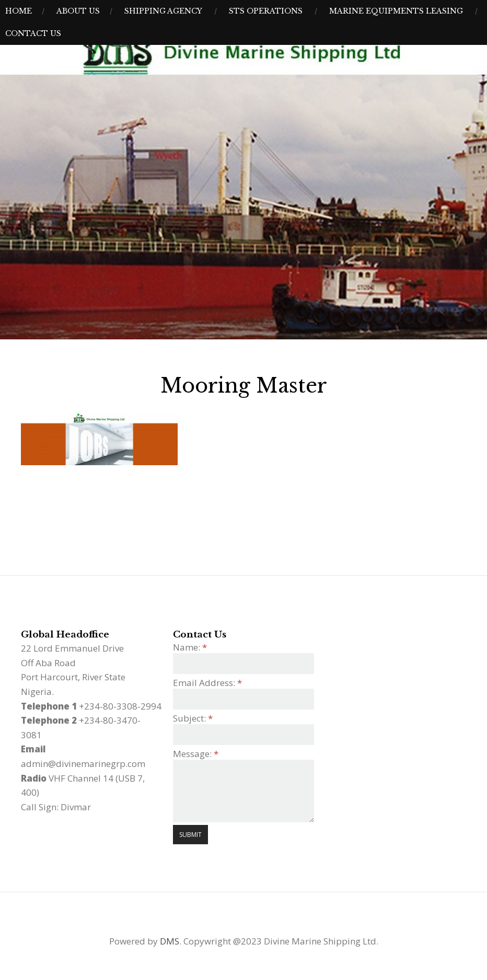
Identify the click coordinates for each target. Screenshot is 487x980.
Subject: (193, 718)
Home (19, 11)
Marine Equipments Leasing (396, 11)
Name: (190, 647)
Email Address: (207, 683)
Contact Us (33, 33)
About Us (78, 11)
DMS (170, 941)
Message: (196, 754)
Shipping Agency (163, 11)
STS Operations (266, 11)
